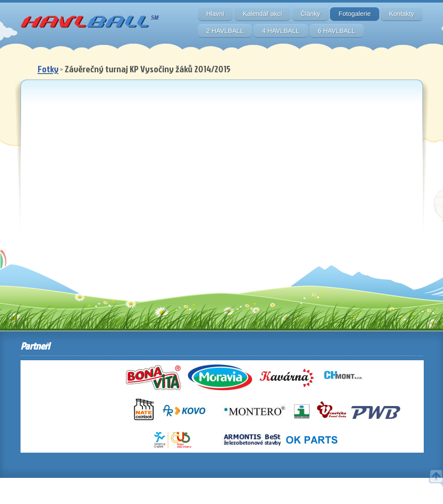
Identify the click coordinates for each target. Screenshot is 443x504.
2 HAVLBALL (225, 31)
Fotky (48, 69)
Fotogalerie (355, 13)
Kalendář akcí (262, 13)
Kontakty (401, 13)
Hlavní (216, 13)
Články (310, 13)
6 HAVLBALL (337, 31)
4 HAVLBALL (281, 31)
